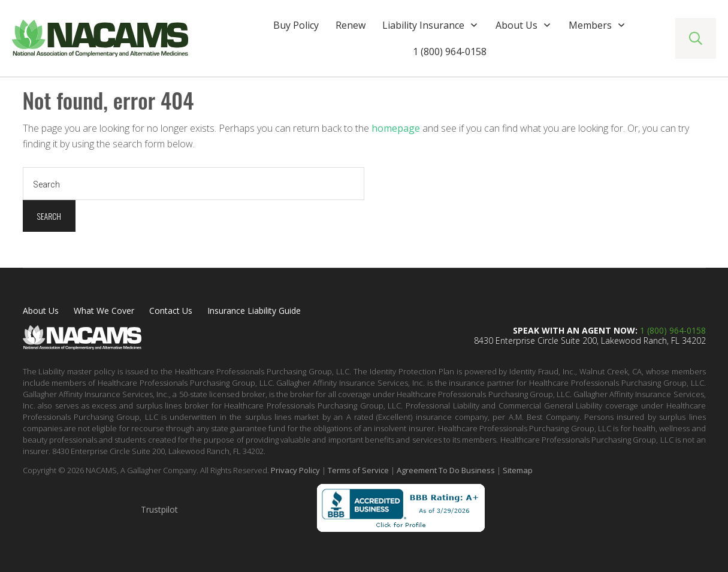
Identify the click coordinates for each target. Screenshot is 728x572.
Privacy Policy (295, 470)
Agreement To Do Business (446, 470)
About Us (41, 311)
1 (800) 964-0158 (673, 330)
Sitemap (518, 470)
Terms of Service (358, 470)
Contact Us (171, 311)
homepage (396, 128)
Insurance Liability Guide (254, 311)
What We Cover (104, 311)
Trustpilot (159, 509)
